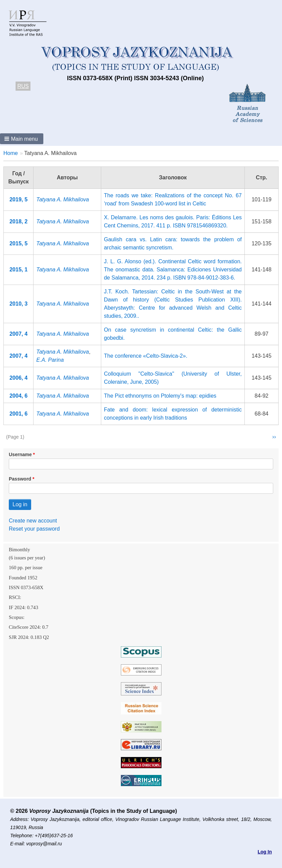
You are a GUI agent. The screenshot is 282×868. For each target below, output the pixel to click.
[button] (22, 139)
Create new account (33, 521)
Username (20, 454)
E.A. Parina (50, 360)
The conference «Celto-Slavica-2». (146, 356)
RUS (23, 86)
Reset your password (34, 529)
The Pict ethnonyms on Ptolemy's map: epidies (160, 396)
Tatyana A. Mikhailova (62, 199)
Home (11, 153)
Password (20, 479)
